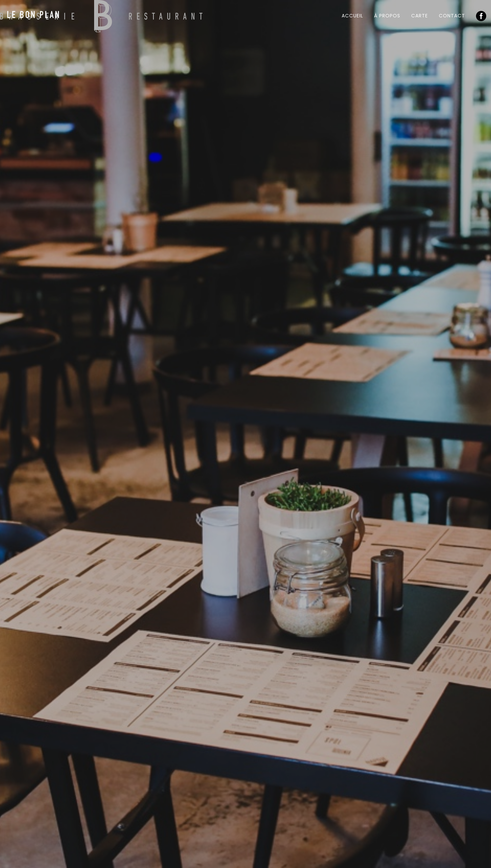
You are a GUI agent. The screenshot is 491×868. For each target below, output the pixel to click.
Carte (420, 16)
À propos (387, 16)
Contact (452, 16)
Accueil (352, 16)
